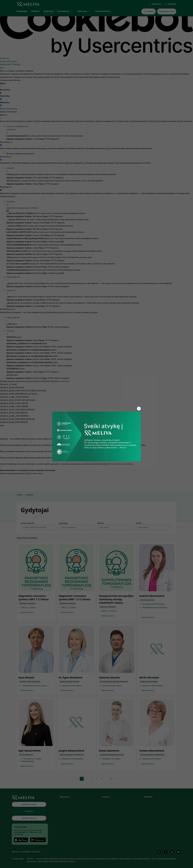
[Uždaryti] (139, 409)
